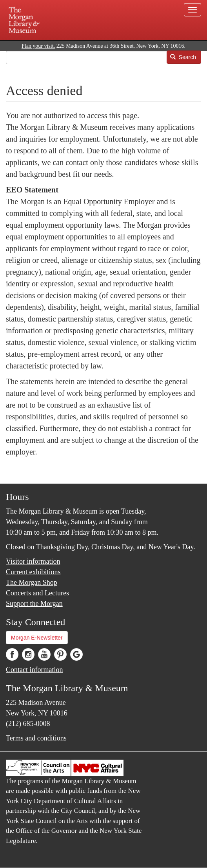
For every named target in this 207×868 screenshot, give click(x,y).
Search (183, 57)
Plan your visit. (38, 46)
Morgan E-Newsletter (37, 638)
